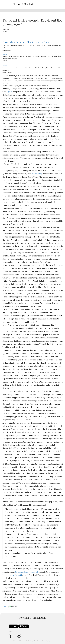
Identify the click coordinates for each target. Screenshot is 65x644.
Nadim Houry (37, 174)
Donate (13, 626)
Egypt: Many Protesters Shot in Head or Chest (26, 42)
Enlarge (5, 54)
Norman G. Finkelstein (24, 4)
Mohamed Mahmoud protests (27, 572)
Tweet (4, 607)
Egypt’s (10, 92)
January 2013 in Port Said (12, 575)
